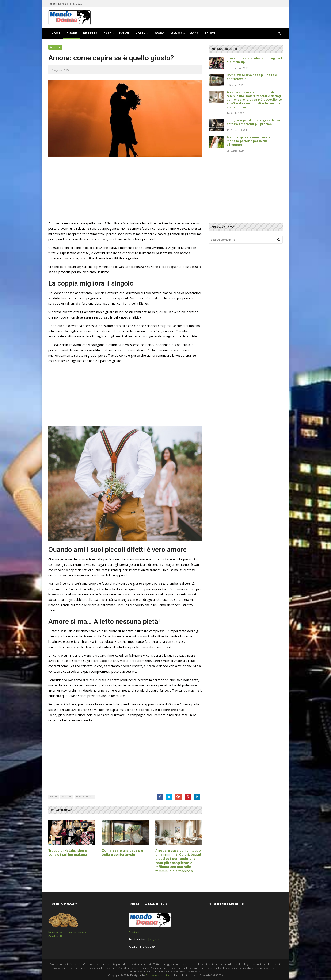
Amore (54, 47)
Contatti (134, 932)
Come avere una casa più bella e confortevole (122, 853)
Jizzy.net (154, 939)
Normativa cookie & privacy (67, 932)
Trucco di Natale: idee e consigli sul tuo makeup (68, 853)
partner (66, 797)
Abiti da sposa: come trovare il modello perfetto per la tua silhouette (250, 141)
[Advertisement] (125, 191)
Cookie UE (55, 936)
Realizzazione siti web (159, 975)
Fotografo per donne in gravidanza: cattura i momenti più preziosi (254, 122)
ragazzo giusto (85, 797)
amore (54, 797)
